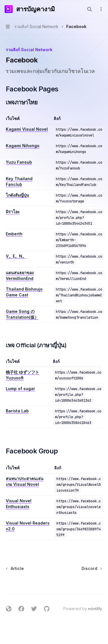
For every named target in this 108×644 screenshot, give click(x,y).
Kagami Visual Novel (27, 129)
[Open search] (90, 9)
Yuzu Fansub (19, 162)
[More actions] (101, 9)
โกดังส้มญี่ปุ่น (17, 195)
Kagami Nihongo (23, 146)
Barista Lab (17, 411)
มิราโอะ (13, 212)
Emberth (14, 234)
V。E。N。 (16, 256)
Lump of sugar (20, 389)
